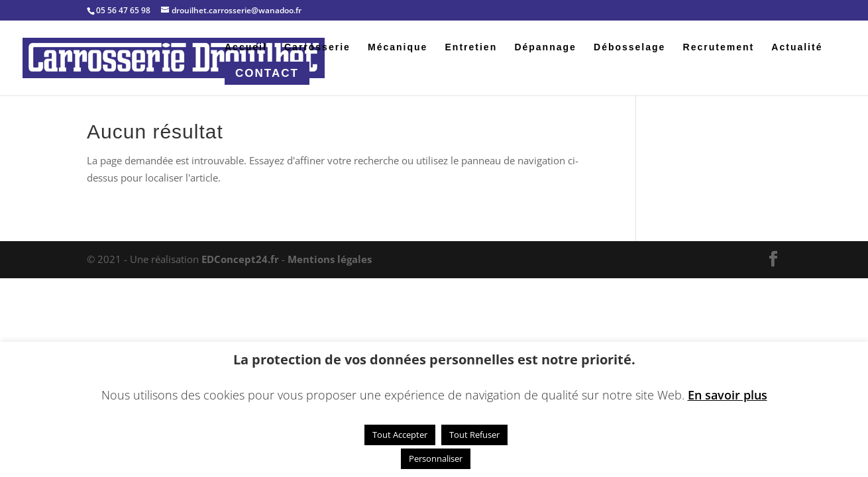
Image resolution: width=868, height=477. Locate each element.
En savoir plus (728, 395)
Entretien (471, 47)
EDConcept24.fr (242, 259)
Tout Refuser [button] (474, 435)
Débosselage (629, 47)
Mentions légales (330, 259)
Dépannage (545, 47)
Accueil (246, 47)
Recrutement (719, 47)
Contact (267, 73)
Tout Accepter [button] (400, 435)
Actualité (797, 47)
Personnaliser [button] (436, 458)
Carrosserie (317, 47)
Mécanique (398, 47)
